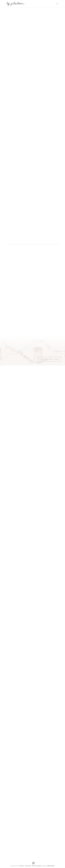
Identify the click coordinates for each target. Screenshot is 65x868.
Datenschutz (28, 866)
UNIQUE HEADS (51, 866)
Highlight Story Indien (50, 359)
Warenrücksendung (37, 866)
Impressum (21, 866)
